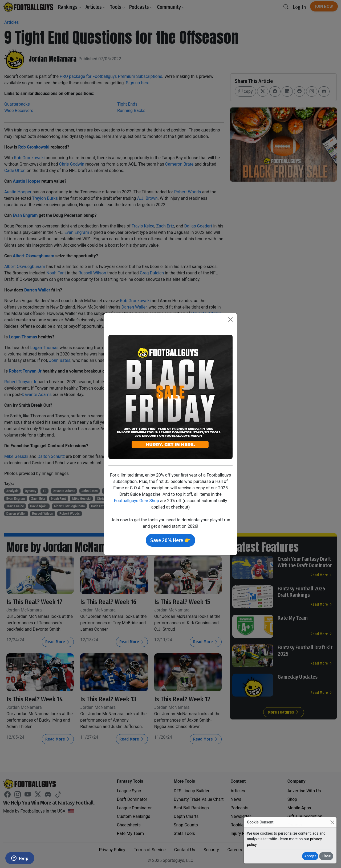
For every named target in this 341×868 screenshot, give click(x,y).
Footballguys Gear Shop (137, 501)
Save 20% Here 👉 (170, 540)
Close (326, 856)
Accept (310, 856)
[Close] (332, 822)
